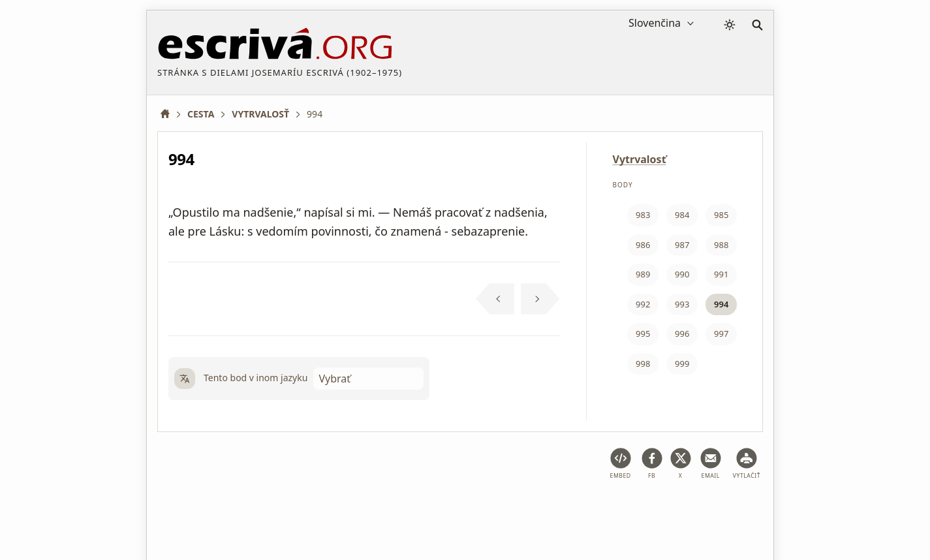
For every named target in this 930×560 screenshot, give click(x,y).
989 (643, 274)
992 (643, 304)
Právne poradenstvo (261, 510)
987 (682, 245)
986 (643, 245)
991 (721, 274)
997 (721, 334)
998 (643, 364)
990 (682, 274)
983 (643, 215)
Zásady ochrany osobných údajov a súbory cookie (426, 510)
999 (682, 364)
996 (682, 334)
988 (721, 245)
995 (643, 334)
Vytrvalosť (640, 159)
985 (721, 215)
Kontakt (720, 510)
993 (682, 304)
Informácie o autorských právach (617, 510)
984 (682, 215)
